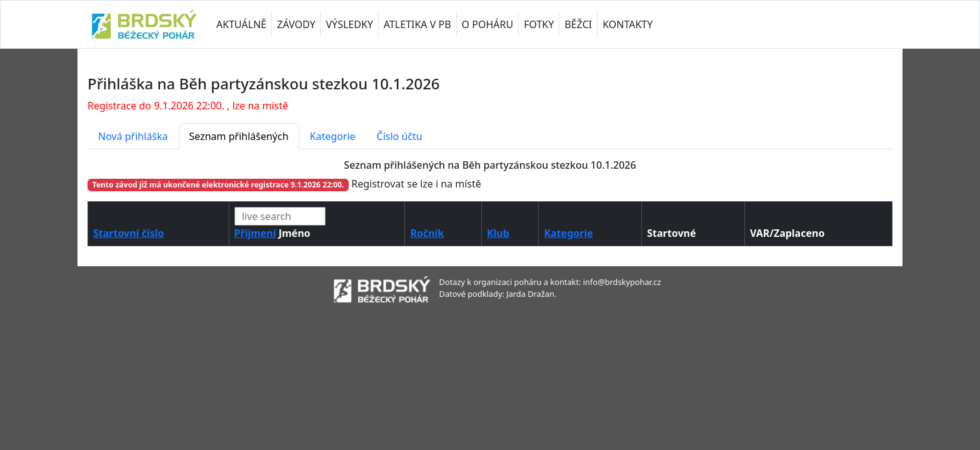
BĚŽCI (578, 24)
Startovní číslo (128, 233)
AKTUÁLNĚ (241, 24)
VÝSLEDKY (349, 24)
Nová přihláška (133, 136)
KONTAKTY (627, 24)
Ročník (427, 233)
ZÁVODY (296, 24)
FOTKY (539, 24)
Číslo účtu (400, 136)
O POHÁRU (488, 24)
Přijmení (255, 233)
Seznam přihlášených (239, 136)
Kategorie (333, 136)
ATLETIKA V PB (417, 24)
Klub (498, 233)
